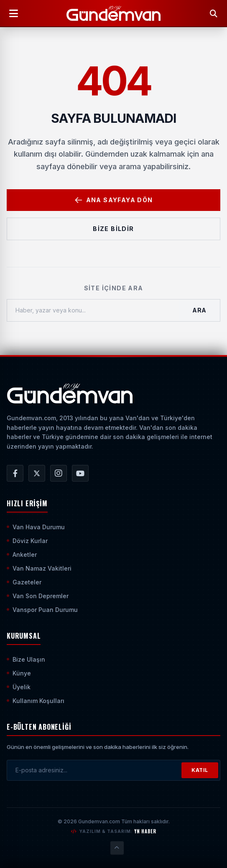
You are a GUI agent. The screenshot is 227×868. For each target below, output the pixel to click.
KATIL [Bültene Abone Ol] (200, 770)
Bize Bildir (113, 229)
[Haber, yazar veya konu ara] (93, 310)
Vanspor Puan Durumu (42, 610)
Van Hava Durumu (36, 527)
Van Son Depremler (38, 596)
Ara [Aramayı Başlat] (199, 310)
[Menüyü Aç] (13, 13)
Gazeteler (24, 582)
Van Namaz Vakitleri (39, 568)
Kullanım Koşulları (36, 701)
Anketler (22, 555)
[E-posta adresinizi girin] (94, 770)
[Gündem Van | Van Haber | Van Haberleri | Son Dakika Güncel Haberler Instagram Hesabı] (59, 473)
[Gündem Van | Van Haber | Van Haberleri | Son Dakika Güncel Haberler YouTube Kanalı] (80, 473)
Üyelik (19, 687)
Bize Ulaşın (26, 659)
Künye (19, 673)
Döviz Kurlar (27, 541)
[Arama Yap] (214, 13)
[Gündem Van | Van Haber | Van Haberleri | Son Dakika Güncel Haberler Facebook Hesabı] (15, 473)
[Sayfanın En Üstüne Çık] (117, 848)
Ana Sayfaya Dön (114, 200)
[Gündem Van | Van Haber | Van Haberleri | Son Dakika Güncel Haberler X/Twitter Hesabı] (37, 473)
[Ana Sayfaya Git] (70, 393)
